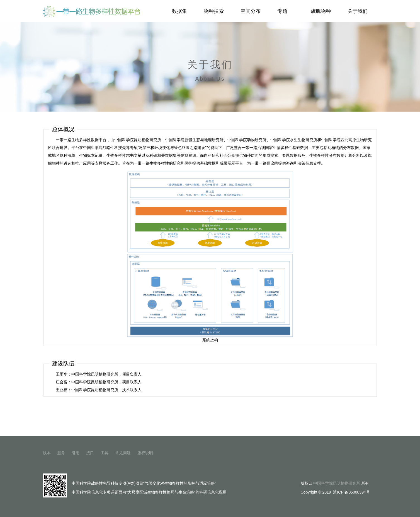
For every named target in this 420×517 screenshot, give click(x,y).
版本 (47, 453)
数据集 (179, 11)
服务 (61, 453)
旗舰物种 (321, 11)
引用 (76, 453)
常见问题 (123, 453)
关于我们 (358, 11)
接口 (90, 453)
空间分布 (251, 11)
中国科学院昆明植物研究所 (337, 483)
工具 (105, 453)
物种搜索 (214, 11)
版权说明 (145, 453)
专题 (285, 11)
